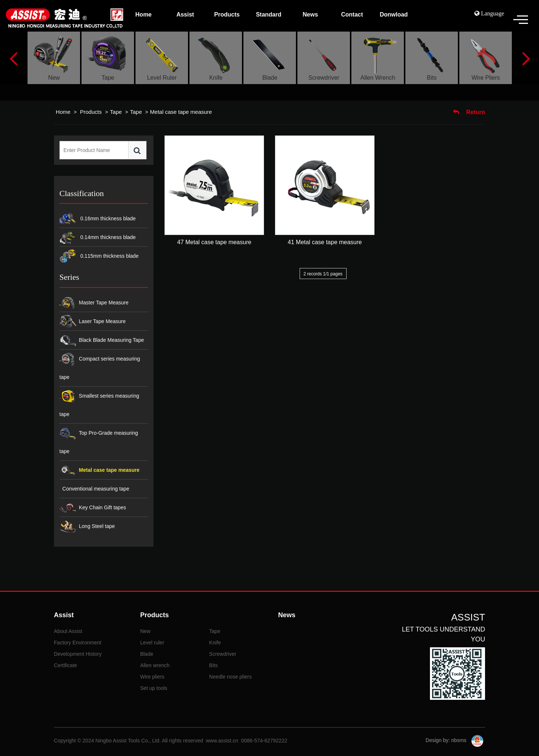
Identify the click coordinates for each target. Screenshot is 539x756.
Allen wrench (155, 665)
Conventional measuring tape (96, 489)
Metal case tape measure (181, 112)
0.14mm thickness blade (98, 238)
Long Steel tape (87, 527)
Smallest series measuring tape (99, 403)
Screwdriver (223, 654)
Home (63, 112)
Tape (116, 112)
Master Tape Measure (94, 303)
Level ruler (152, 643)
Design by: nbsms (447, 740)
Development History (78, 654)
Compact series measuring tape (100, 366)
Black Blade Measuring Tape (102, 341)
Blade (147, 654)
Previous (13, 58)
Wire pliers (152, 677)
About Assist (68, 631)
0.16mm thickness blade (98, 219)
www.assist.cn (222, 741)
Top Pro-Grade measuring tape (99, 440)
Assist (64, 615)
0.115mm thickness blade (99, 256)
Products (92, 112)
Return (469, 112)
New (145, 631)
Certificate (66, 665)
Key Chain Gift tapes (93, 508)
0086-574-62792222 (264, 741)
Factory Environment (78, 643)
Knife (215, 643)
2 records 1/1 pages (323, 274)
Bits (214, 665)
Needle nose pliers (231, 677)
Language (492, 13)
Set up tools (154, 688)
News (287, 615)
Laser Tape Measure (93, 322)
